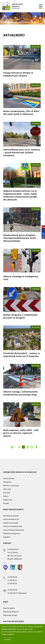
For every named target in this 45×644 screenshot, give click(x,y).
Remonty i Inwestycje (11, 485)
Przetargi (7, 493)
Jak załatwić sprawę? (11, 516)
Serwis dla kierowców (11, 519)
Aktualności (7, 482)
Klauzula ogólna (9, 608)
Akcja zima (7, 489)
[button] (42, 234)
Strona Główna (9, 478)
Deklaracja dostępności (12, 533)
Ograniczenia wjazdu (11, 523)
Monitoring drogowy (11, 612)
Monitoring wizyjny (10, 615)
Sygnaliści (7, 537)
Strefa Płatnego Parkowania (14, 530)
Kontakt (6, 503)
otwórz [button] (41, 6)
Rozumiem (7, 640)
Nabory (6, 496)
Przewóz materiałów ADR (13, 526)
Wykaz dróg (8, 500)
